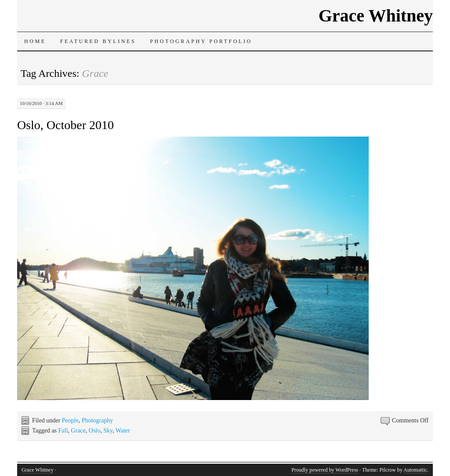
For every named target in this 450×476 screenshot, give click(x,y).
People (70, 420)
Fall (63, 431)
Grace (78, 431)
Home (35, 41)
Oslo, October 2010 (65, 125)
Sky (108, 431)
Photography (98, 420)
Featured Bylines (98, 41)
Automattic (415, 470)
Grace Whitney (376, 16)
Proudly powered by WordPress (325, 470)
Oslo (94, 431)
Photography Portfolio (201, 41)
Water (123, 431)
